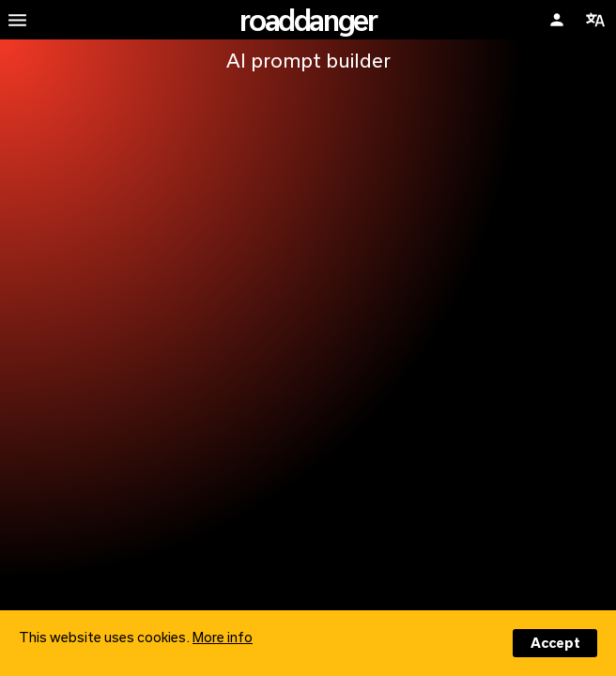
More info (223, 637)
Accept (555, 643)
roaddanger (308, 20)
